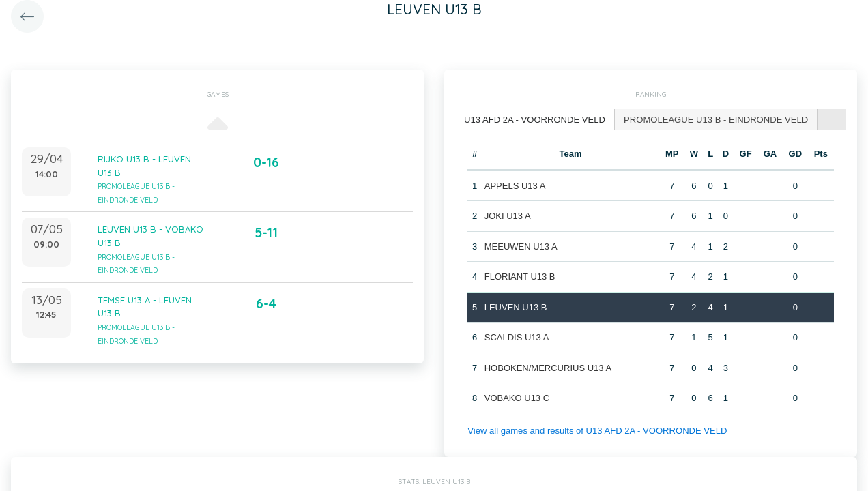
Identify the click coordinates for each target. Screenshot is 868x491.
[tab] (535, 120)
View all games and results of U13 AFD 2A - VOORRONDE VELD (596, 430)
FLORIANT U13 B (520, 277)
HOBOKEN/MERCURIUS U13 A (548, 367)
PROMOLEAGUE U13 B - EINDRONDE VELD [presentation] (715, 119)
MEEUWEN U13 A (521, 246)
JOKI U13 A (508, 216)
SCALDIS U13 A (517, 337)
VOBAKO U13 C (517, 398)
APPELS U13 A (515, 185)
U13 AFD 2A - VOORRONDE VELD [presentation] (534, 119)
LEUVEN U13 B (516, 307)
